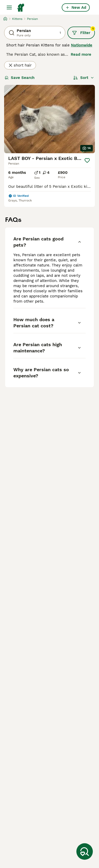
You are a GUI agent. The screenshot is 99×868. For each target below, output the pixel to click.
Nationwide (82, 45)
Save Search (20, 78)
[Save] (87, 160)
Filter (83, 31)
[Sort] (84, 78)
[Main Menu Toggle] (9, 7)
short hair (20, 65)
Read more (81, 54)
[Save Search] (85, 851)
